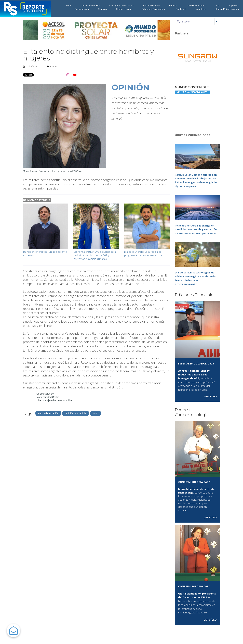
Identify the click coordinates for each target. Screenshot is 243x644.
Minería (173, 6)
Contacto (181, 9)
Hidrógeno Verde (90, 6)
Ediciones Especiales (154, 9)
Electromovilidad (196, 6)
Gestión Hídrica (152, 6)
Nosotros (200, 9)
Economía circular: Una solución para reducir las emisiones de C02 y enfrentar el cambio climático (95, 255)
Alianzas (102, 9)
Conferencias (124, 9)
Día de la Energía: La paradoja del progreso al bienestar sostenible (143, 253)
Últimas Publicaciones (227, 9)
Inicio (69, 6)
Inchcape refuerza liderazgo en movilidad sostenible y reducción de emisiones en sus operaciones (196, 229)
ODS (217, 6)
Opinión (234, 6)
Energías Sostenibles (122, 6)
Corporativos (82, 9)
